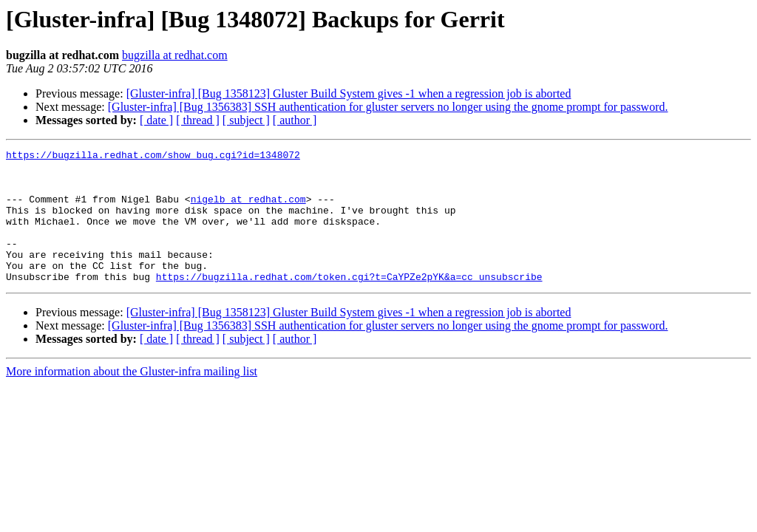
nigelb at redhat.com (248, 210)
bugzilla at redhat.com (175, 55)
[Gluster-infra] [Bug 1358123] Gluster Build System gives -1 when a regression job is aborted (349, 93)
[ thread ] (198, 120)
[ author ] (295, 120)
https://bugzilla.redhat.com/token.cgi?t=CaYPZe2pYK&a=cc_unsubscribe (349, 303)
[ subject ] (246, 120)
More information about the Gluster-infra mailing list (132, 398)
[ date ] (156, 120)
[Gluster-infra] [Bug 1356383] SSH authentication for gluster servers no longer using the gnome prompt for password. (388, 107)
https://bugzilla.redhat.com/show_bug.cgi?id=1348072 (153, 157)
